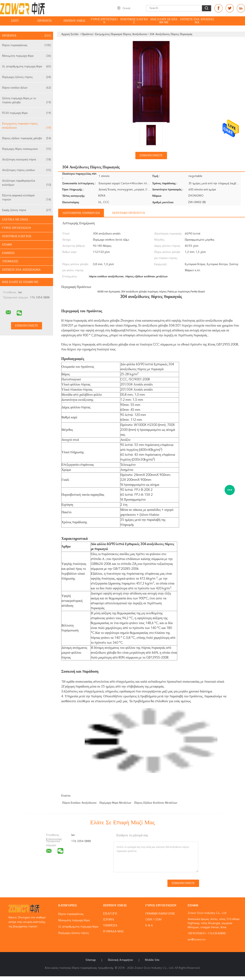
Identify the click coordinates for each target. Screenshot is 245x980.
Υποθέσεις (10, 261)
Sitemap (91, 960)
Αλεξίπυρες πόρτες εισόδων (27, 170)
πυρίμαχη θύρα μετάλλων (115, 803)
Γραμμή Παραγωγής (160, 914)
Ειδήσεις (8, 253)
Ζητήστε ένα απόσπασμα (197, 21)
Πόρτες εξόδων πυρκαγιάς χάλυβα (27, 138)
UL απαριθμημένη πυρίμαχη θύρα (27, 67)
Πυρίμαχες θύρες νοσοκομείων (27, 149)
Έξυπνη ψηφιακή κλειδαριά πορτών (27, 198)
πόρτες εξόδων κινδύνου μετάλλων (156, 803)
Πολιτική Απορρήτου (120, 960)
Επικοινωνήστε (151, 156)
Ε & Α (149, 926)
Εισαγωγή (110, 914)
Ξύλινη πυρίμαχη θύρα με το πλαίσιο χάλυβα (27, 101)
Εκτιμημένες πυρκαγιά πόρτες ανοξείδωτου (27, 126)
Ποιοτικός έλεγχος (134, 21)
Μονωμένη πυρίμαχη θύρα (27, 56)
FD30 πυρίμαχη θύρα (27, 113)
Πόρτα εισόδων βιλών (27, 88)
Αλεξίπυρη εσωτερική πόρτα (27, 160)
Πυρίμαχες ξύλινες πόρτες (27, 77)
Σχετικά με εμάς (15, 220)
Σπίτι (15, 21)
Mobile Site (152, 960)
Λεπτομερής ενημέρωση (81, 213)
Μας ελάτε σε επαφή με (164, 21)
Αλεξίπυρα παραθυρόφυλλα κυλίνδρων (27, 183)
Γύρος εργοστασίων (104, 21)
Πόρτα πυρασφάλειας (27, 45)
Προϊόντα (45, 21)
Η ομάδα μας (113, 931)
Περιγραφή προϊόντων (129, 213)
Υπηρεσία (110, 926)
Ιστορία (109, 920)
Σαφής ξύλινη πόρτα (27, 210)
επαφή (7, 245)
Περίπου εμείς (74, 21)
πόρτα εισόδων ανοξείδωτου (79, 803)
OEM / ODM (153, 920)
